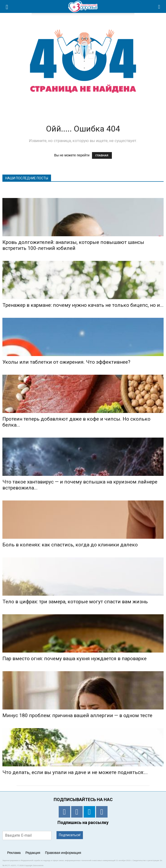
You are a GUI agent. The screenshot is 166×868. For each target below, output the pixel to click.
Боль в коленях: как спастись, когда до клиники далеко (70, 545)
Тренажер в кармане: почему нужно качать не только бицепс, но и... (83, 305)
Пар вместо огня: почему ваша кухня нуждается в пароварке (74, 659)
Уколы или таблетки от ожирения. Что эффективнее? (66, 362)
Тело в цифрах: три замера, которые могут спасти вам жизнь (75, 602)
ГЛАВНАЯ (102, 155)
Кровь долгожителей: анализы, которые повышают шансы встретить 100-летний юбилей (73, 245)
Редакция (33, 853)
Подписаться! (70, 835)
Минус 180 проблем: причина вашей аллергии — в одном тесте (77, 715)
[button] (159, 6)
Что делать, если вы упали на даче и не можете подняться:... (75, 772)
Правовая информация (63, 853)
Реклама (14, 853)
